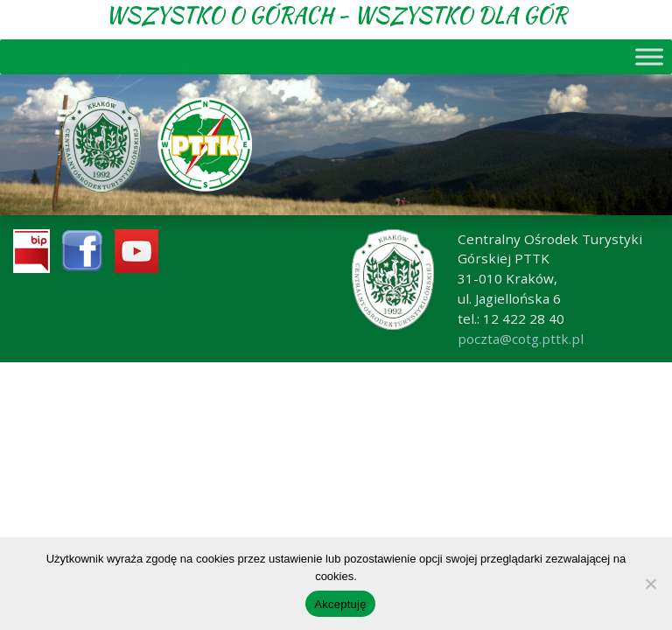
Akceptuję (340, 604)
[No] (650, 584)
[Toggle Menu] (649, 56)
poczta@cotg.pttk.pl (521, 339)
